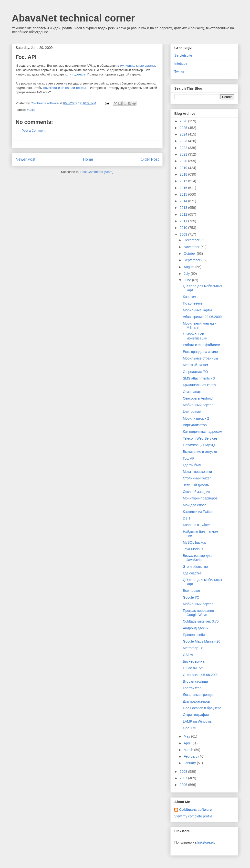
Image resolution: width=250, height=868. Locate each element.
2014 (184, 201)
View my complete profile (193, 816)
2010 (184, 228)
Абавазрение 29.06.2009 (202, 317)
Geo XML (190, 728)
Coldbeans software (195, 810)
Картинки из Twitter (198, 512)
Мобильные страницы (200, 358)
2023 (184, 141)
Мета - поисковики (197, 472)
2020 (184, 161)
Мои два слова (195, 505)
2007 (184, 778)
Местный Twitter (196, 365)
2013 (184, 208)
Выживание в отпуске (200, 452)
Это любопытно (195, 567)
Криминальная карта (199, 385)
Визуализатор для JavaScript (197, 558)
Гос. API (189, 458)
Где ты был (192, 465)
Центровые (192, 412)
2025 (184, 128)
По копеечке (193, 303)
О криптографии (196, 715)
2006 (184, 785)
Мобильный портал (198, 405)
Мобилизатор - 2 (196, 418)
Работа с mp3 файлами (202, 345)
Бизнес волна (194, 661)
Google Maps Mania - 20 (202, 641)
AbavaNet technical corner (73, 18)
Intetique (181, 64)
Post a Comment (34, 131)
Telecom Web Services (200, 438)
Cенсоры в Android (198, 398)
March (189, 750)
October (190, 254)
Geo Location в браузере (202, 708)
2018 (184, 174)
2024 (184, 134)
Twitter (179, 72)
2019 (184, 168)
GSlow (188, 655)
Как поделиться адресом (203, 432)
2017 (184, 181)
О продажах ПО (195, 372)
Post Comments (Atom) (97, 172)
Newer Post (26, 159)
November (192, 247)
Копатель (190, 297)
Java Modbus (193, 549)
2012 (184, 214)
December (192, 240)
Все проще (191, 591)
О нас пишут (193, 668)
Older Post (150, 159)
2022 (184, 148)
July (187, 274)
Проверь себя (194, 635)
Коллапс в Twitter (196, 525)
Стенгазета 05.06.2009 (201, 675)
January (190, 763)
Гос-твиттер (192, 688)
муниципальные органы (138, 66)
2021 (184, 154)
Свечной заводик (196, 492)
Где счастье (192, 573)
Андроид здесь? (196, 628)
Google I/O (191, 597)
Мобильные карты (197, 310)
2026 (184, 121)
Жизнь (32, 110)
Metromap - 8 (193, 648)
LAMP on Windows (197, 721)
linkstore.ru (206, 842)
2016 (184, 188)
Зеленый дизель (196, 485)
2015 (184, 194)
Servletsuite (183, 55)
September (192, 260)
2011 (184, 221)
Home (88, 159)
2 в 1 (187, 518)
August (189, 267)
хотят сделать (75, 74)
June (188, 280)
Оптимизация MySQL (200, 445)
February (191, 756)
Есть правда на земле (200, 352)
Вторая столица (195, 681)
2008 (184, 772)
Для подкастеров (196, 701)
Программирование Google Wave (198, 613)
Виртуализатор (195, 425)
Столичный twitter (197, 478)
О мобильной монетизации (195, 336)
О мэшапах (192, 392)
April (187, 743)
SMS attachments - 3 (199, 378)
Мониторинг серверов (200, 498)
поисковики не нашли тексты (64, 88)
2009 (184, 234)
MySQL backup (194, 542)
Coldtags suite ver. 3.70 (201, 621)
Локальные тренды (198, 695)
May (187, 736)
